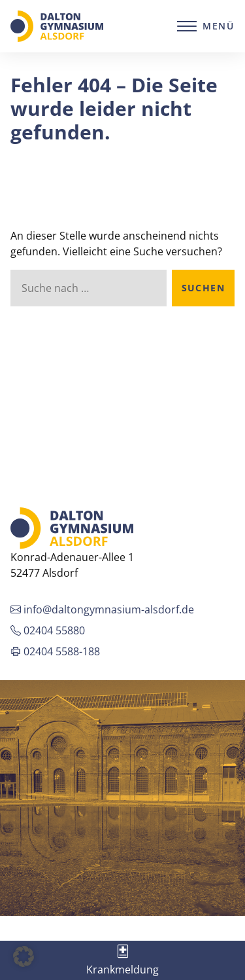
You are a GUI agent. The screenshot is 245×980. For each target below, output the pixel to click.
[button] (24, 956)
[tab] (122, 960)
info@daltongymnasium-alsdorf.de (102, 609)
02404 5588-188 (55, 651)
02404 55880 (48, 630)
